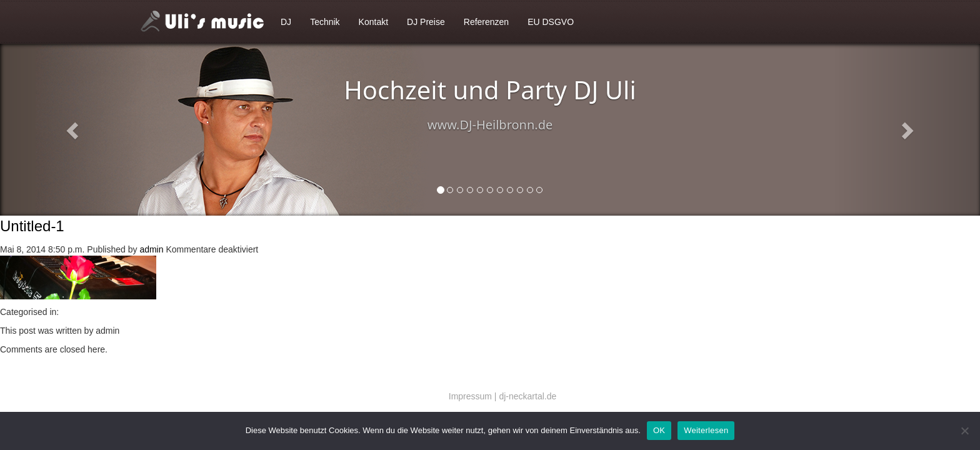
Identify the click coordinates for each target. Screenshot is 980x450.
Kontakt (373, 22)
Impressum (470, 396)
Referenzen (486, 22)
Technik (325, 22)
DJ (286, 22)
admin (151, 249)
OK (659, 430)
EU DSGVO (551, 22)
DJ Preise (426, 22)
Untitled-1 (32, 226)
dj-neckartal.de (527, 396)
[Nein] (964, 431)
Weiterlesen (706, 430)
